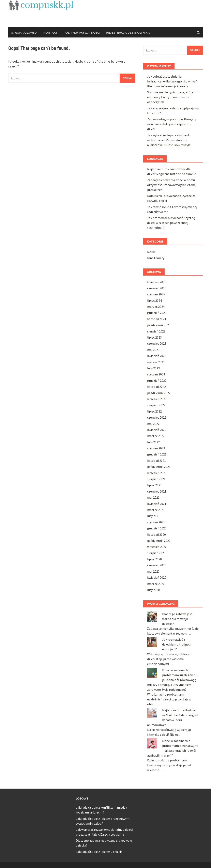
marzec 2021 (156, 510)
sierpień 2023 (156, 331)
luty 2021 (153, 516)
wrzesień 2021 (157, 473)
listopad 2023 (156, 319)
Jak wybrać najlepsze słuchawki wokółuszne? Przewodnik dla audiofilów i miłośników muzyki (169, 140)
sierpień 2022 (156, 405)
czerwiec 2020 (157, 565)
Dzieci (151, 252)
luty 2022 (153, 442)
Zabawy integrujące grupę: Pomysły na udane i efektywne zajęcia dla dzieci (172, 124)
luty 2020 (153, 590)
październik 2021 (159, 467)
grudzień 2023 (157, 313)
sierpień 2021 (156, 479)
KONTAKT (50, 32)
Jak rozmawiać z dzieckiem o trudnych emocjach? (177, 644)
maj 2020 (153, 571)
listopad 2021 (156, 461)
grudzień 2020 (157, 528)
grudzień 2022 (157, 381)
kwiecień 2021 (157, 504)
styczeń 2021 (156, 522)
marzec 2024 (156, 307)
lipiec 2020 (154, 559)
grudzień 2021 (157, 454)
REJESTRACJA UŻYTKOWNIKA (128, 32)
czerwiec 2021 (157, 491)
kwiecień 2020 (157, 577)
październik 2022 (159, 393)
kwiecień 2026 (157, 282)
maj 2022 (153, 424)
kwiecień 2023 (157, 356)
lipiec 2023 (154, 337)
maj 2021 (153, 497)
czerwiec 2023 (157, 343)
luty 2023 (153, 368)
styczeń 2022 (156, 448)
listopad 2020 (156, 534)
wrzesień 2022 (157, 399)
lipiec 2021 (154, 485)
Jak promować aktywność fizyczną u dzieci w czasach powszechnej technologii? (172, 223)
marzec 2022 (156, 436)
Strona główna (24, 32)
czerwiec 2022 (157, 417)
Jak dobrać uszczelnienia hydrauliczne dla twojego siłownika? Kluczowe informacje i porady (172, 81)
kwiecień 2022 (157, 430)
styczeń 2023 (156, 374)
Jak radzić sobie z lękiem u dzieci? (99, 852)
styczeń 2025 (156, 294)
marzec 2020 (156, 584)
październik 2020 (159, 541)
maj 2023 (153, 350)
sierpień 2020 (156, 553)
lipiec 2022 (154, 411)
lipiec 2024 (154, 300)
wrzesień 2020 (157, 547)
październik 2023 (159, 325)
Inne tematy (156, 258)
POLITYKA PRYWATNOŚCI (82, 32)
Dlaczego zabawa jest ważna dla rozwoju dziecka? (177, 619)
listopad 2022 (156, 387)
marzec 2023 (156, 362)
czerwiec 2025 (157, 288)
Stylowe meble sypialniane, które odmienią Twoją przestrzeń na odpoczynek (170, 97)
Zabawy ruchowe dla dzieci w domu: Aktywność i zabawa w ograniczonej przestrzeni (172, 185)
